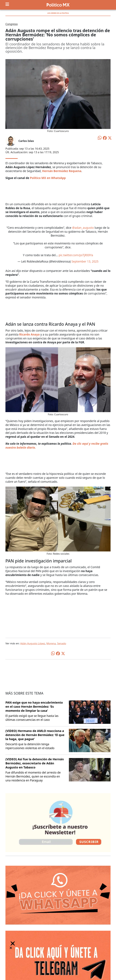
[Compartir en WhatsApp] (100, 138)
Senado (62, 643)
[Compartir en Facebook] (105, 138)
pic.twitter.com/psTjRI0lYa (76, 255)
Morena (51, 643)
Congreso (12, 24)
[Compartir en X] (110, 138)
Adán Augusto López (33, 643)
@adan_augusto (83, 228)
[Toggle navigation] (7, 4)
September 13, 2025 (85, 261)
